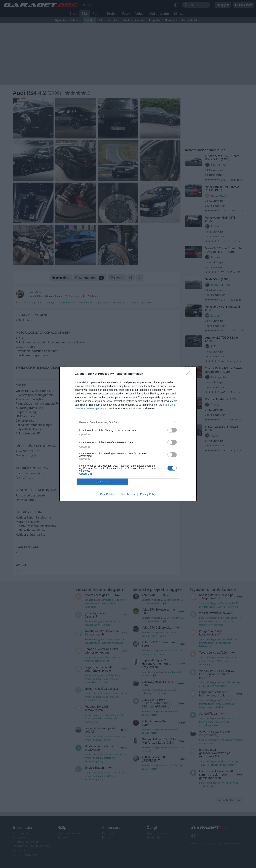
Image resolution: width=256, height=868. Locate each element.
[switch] (172, 430)
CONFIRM (102, 482)
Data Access (128, 494)
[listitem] (128, 422)
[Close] (190, 374)
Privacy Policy (148, 494)
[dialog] (128, 434)
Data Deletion (108, 494)
